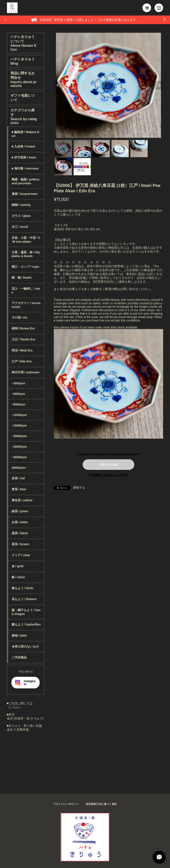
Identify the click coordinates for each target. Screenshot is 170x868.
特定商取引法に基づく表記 (101, 804)
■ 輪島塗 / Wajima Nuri (25, 134)
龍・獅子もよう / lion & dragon (26, 612)
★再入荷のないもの (25, 646)
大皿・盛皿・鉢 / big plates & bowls (26, 254)
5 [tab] (139, 149)
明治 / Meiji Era (22, 350)
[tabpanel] (109, 85)
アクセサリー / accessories (26, 305)
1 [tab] (63, 149)
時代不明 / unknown (25, 372)
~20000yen (19, 436)
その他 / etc (20, 317)
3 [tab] (101, 149)
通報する (79, 488)
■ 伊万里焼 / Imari (24, 157)
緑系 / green (20, 511)
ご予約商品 (19, 657)
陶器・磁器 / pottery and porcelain (25, 181)
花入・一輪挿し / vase (26, 290)
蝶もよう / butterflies (26, 624)
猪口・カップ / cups (25, 267)
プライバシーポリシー (66, 804)
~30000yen (19, 457)
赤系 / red (18, 478)
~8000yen (18, 404)
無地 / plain (19, 635)
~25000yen (19, 447)
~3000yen (18, 383)
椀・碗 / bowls (22, 278)
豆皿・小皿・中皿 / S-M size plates (26, 240)
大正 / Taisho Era (23, 339)
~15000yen (19, 425)
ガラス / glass (21, 216)
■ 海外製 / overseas (25, 168)
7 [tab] (82, 167)
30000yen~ (19, 468)
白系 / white (20, 522)
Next (159, 85)
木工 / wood (20, 227)
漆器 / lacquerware (25, 194)
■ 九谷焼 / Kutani (23, 146)
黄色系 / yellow (22, 500)
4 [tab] (120, 149)
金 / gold (18, 566)
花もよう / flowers (24, 599)
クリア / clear (21, 555)
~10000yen (19, 415)
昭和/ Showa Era (23, 328)
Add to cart (108, 464)
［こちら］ (14, 707)
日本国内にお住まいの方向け (108, 475)
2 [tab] (82, 149)
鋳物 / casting (21, 205)
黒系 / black (20, 533)
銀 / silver (18, 577)
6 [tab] (63, 167)
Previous (58, 85)
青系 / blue (19, 489)
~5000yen (18, 394)
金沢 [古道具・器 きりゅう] (25, 718)
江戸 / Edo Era (22, 361)
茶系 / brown (20, 544)
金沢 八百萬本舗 (18, 730)
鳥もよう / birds (23, 588)
